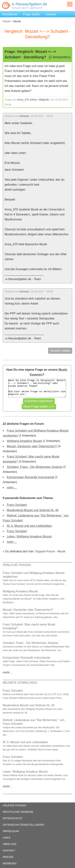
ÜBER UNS (10, 844)
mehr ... (12, 487)
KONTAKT (9, 851)
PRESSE (8, 857)
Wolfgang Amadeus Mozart (24, 441)
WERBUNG (10, 863)
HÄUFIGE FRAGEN (14, 805)
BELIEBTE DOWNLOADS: (20, 683)
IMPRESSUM (11, 831)
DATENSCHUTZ (12, 818)
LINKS (7, 838)
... (8, 672)
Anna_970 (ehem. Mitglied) (33, 100)
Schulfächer (10, 14)
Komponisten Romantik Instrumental (30, 477)
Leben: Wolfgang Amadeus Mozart (29, 536)
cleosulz (24, 116)
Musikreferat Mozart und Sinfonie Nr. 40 (33, 510)
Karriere (51, 14)
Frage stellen (32, 14)
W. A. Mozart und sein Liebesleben (29, 526)
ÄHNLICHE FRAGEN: (17, 565)
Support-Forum (45, 551)
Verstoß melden (60, 351)
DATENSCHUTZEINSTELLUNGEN (23, 825)
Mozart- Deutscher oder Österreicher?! (32, 446)
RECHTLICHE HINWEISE (18, 812)
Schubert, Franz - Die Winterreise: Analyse (34, 467)
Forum (7, 21)
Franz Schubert (17, 505)
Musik (61, 551)
